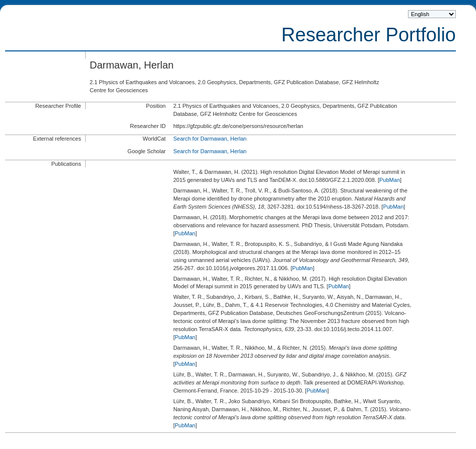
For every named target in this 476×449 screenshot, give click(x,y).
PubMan (390, 180)
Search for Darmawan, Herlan (210, 139)
